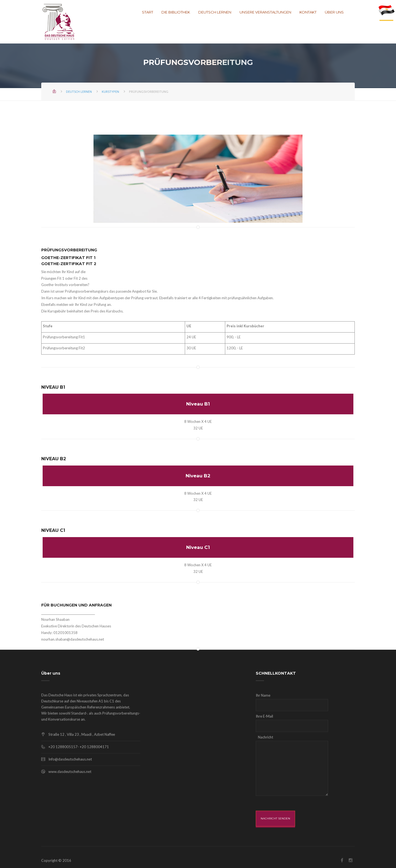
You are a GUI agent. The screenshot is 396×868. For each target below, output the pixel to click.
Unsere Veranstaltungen (265, 12)
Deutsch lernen (215, 12)
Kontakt (308, 12)
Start (148, 12)
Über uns (334, 12)
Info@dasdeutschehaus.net (70, 795)
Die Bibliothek (176, 12)
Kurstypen (110, 92)
